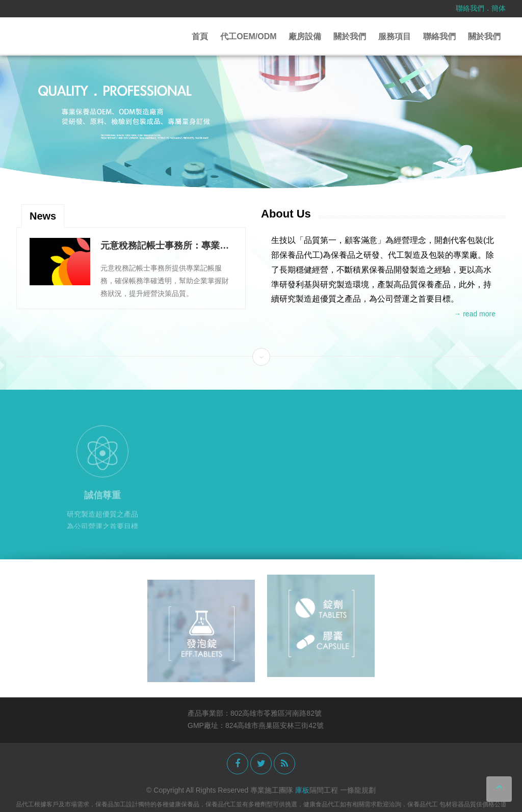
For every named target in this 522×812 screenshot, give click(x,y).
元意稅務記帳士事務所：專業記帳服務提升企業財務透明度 (165, 246)
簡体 (499, 8)
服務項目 (395, 36)
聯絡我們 (470, 8)
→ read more (475, 314)
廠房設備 (305, 36)
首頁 (200, 36)
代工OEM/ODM (248, 36)
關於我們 (350, 36)
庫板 (302, 790)
